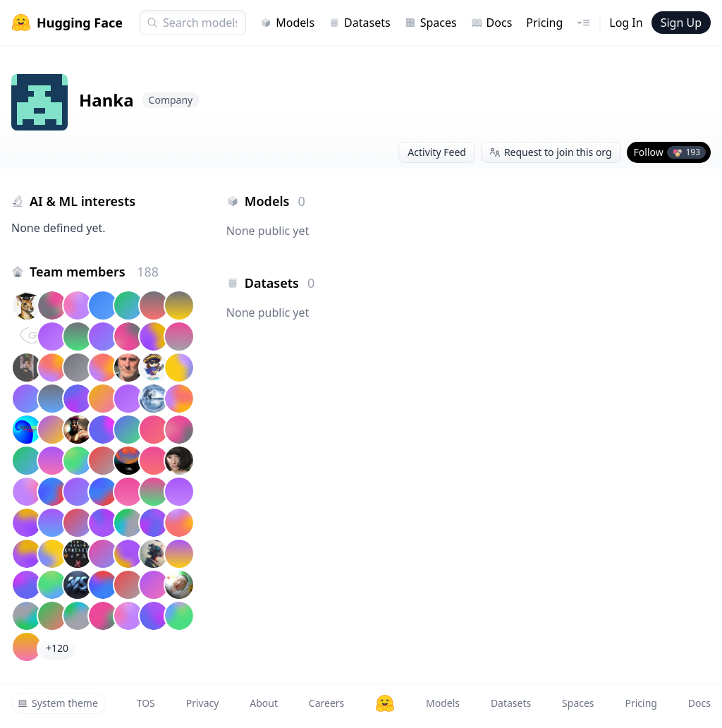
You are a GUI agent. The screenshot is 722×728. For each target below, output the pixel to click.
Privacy (203, 703)
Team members (94, 272)
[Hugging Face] (385, 703)
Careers (326, 703)
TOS (146, 703)
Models (287, 23)
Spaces (431, 23)
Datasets (360, 23)
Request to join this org (551, 152)
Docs (492, 23)
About (264, 703)
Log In (626, 23)
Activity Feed (437, 152)
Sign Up (681, 23)
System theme (58, 703)
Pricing (544, 23)
